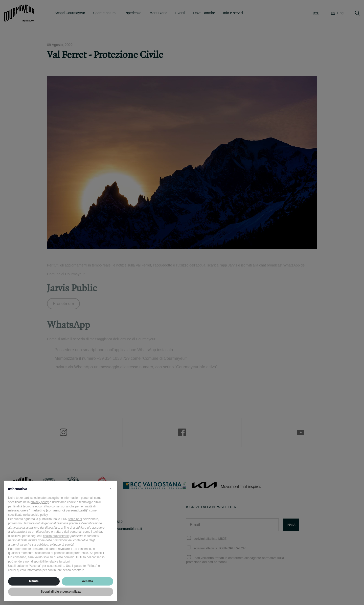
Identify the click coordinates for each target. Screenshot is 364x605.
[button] (111, 489)
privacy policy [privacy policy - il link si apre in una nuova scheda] (40, 502)
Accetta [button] (87, 581)
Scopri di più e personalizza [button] (61, 592)
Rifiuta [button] (34, 581)
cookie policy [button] (39, 515)
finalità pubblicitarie (56, 536)
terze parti (75, 519)
